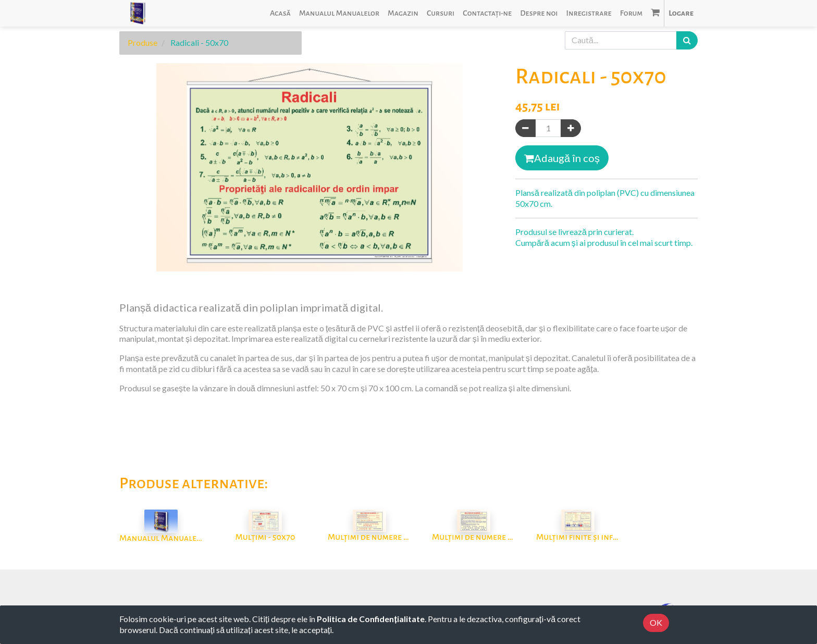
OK (656, 622)
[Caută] (687, 40)
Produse (143, 42)
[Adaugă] (571, 128)
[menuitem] (280, 13)
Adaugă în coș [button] (562, 158)
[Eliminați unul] (525, 128)
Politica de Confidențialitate (370, 619)
